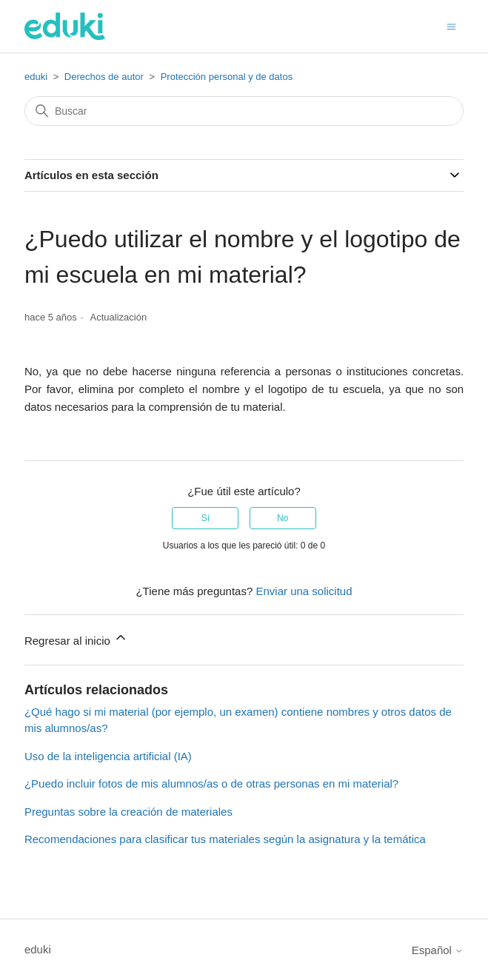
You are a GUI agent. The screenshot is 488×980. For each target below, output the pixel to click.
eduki (36, 77)
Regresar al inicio (76, 638)
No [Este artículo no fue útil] (283, 518)
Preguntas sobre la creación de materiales (128, 812)
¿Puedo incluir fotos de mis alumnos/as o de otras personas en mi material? (211, 783)
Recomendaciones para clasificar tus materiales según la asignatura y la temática (225, 839)
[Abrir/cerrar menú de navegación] (451, 26)
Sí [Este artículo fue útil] (205, 518)
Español (438, 950)
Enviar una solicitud (304, 591)
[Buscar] (244, 111)
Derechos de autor (104, 77)
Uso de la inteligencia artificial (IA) (108, 756)
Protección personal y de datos (227, 77)
